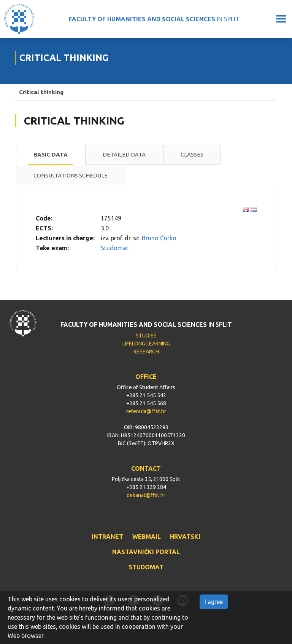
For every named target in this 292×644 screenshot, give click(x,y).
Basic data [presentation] (51, 154)
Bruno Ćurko (159, 238)
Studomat (115, 248)
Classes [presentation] (192, 154)
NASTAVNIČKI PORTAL (146, 552)
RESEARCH (146, 352)
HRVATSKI (185, 537)
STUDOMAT (146, 567)
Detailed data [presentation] (124, 154)
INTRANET (107, 537)
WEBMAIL (147, 537)
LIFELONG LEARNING (146, 344)
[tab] (51, 155)
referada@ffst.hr (146, 411)
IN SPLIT (154, 19)
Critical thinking (41, 92)
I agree (214, 602)
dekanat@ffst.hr (146, 495)
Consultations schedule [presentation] (71, 175)
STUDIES (146, 336)
